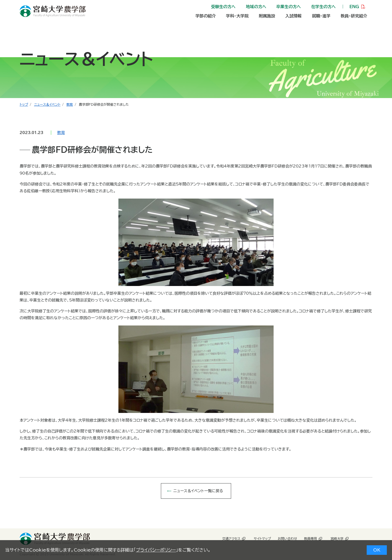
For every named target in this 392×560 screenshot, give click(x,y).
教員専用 (311, 538)
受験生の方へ (223, 7)
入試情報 (293, 16)
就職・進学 (321, 16)
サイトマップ (262, 538)
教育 (70, 104)
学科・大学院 (237, 16)
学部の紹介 (206, 16)
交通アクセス (231, 538)
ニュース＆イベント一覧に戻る (198, 491)
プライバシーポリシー (156, 550)
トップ (24, 104)
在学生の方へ (323, 7)
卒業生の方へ (289, 7)
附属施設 (267, 16)
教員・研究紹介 (354, 16)
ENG (354, 7)
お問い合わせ (287, 538)
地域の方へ (256, 7)
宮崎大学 (337, 538)
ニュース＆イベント (47, 104)
